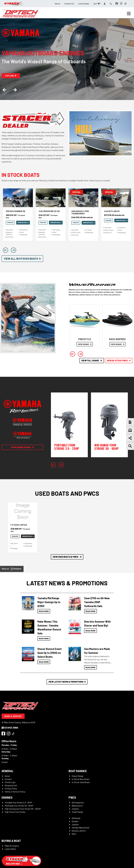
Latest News (84, 4)
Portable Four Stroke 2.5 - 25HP (18, 802)
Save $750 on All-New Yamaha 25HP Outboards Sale (97, 602)
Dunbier (75, 821)
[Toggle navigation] (129, 14)
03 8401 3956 (10, 728)
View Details (23, 222)
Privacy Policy (11, 788)
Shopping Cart (11, 785)
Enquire (10, 222)
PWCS (72, 797)
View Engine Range (22, 447)
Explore (11, 76)
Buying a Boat (11, 841)
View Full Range (92, 360)
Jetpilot (75, 809)
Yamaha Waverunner (81, 828)
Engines (7, 797)
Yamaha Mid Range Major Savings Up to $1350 (49, 602)
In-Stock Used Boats (81, 782)
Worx (74, 834)
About (58, 4)
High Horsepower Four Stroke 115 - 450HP (23, 809)
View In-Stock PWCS (119, 360)
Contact (8, 779)
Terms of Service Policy (15, 792)
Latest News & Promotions (67, 583)
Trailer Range (77, 812)
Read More (44, 611)
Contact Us (69, 4)
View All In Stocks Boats (22, 259)
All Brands (76, 818)
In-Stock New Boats (81, 779)
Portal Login (10, 782)
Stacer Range (78, 776)
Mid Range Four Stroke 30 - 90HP (19, 806)
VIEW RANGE (85, 344)
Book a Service (13, 716)
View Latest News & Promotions (67, 682)
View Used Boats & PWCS (67, 557)
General (8, 771)
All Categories (78, 802)
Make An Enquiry (12, 846)
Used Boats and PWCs (67, 493)
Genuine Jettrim (79, 831)
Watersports (77, 806)
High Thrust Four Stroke (15, 812)
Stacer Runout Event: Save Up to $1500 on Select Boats (50, 653)
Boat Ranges (78, 771)
